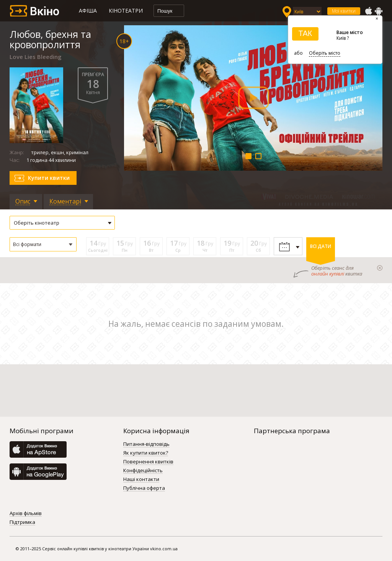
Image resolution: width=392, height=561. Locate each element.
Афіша (88, 11)
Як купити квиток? (146, 453)
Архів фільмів (26, 514)
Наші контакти (141, 479)
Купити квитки (49, 178)
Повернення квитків (148, 462)
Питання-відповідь (146, 444)
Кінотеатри (126, 11)
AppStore (368, 11)
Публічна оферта (144, 488)
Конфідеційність (143, 471)
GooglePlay (379, 11)
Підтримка (22, 522)
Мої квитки (344, 11)
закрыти (380, 268)
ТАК (305, 33)
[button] (43, 244)
